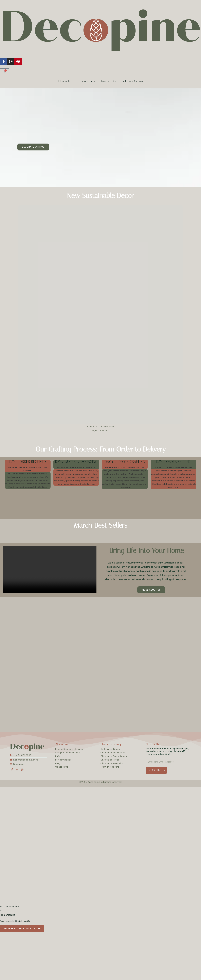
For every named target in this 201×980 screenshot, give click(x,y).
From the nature (109, 81)
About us (62, 746)
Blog (58, 765)
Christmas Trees (110, 761)
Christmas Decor (88, 81)
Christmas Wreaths (112, 765)
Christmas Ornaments (113, 754)
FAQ (58, 758)
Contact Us (62, 768)
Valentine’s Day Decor (133, 81)
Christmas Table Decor (114, 758)
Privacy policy (63, 761)
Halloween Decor (66, 81)
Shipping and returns (68, 754)
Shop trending (111, 746)
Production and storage (69, 751)
